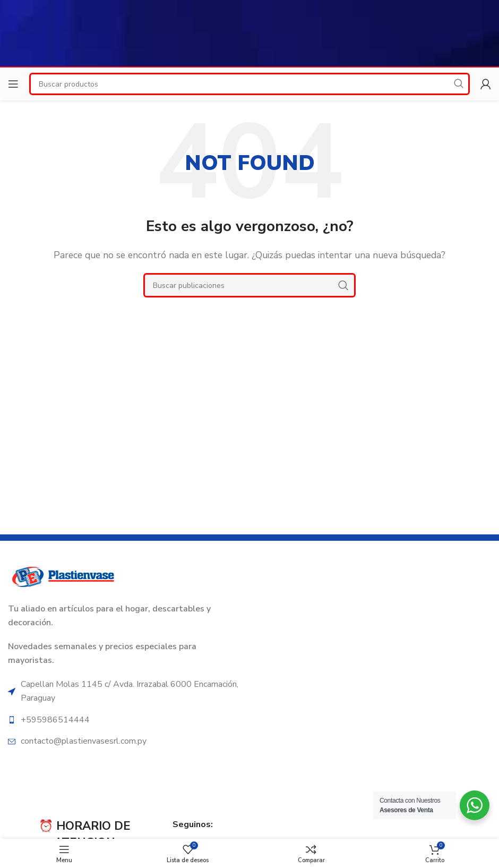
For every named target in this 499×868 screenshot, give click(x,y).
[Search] (249, 285)
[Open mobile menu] (13, 84)
